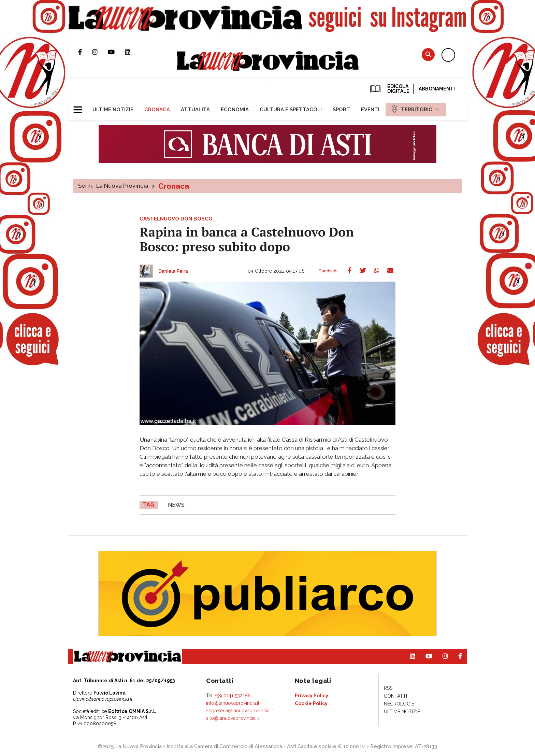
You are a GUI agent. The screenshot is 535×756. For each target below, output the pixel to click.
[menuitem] (113, 110)
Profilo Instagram (100, 52)
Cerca (428, 54)
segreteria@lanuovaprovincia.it (240, 711)
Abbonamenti (437, 89)
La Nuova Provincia (122, 186)
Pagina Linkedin (133, 52)
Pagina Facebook (85, 52)
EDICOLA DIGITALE (389, 89)
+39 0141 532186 (233, 696)
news (176, 505)
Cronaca (174, 186)
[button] (80, 107)
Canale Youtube (116, 52)
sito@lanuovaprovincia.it (233, 718)
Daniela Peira (173, 271)
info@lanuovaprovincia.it (233, 703)
